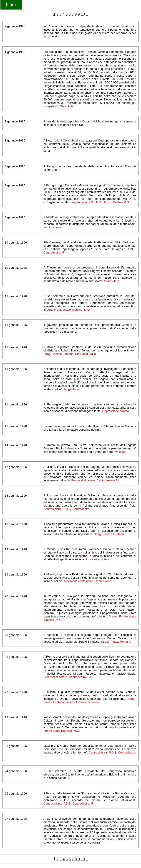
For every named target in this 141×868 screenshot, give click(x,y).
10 (83, 14)
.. (87, 14)
